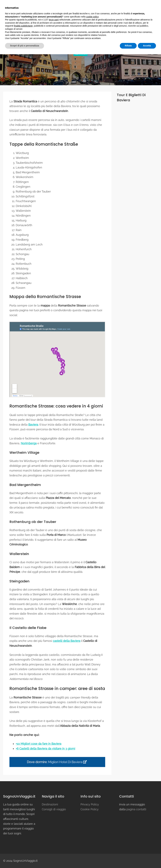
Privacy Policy (90, 804)
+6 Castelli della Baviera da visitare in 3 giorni (45, 749)
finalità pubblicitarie (23, 840)
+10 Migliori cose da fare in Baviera (39, 744)
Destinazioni (80, 14)
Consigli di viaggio (109, 14)
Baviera (33, 425)
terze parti (54, 833)
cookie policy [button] (92, 830)
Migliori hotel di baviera (67, 762)
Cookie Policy (90, 809)
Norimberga (29, 443)
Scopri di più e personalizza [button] (25, 859)
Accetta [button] (147, 859)
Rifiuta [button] (128, 859)
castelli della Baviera (67, 641)
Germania (80, 54)
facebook (10, 3)
